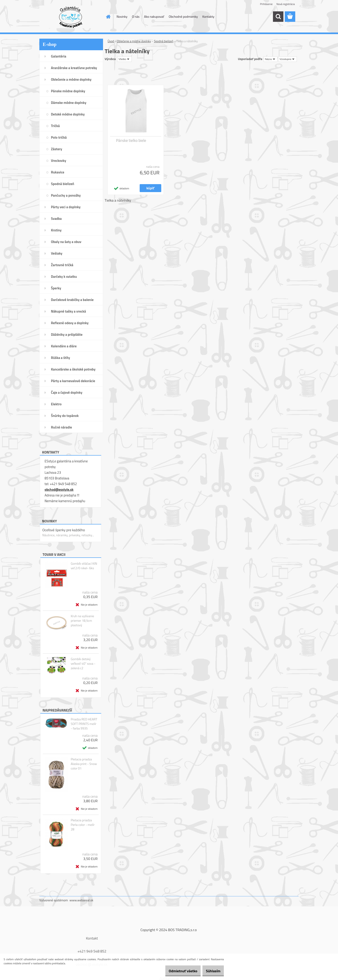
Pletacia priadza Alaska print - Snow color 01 (84, 764)
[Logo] (71, 17)
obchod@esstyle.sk (59, 490)
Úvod (111, 41)
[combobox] (271, 59)
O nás (136, 16)
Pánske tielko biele (131, 140)
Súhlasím (211, 971)
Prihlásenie (266, 4)
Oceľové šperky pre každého (64, 530)
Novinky (122, 16)
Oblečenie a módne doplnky (134, 41)
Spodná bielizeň (164, 41)
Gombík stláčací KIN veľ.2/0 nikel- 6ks (84, 566)
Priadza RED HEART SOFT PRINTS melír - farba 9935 (84, 724)
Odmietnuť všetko (176, 971)
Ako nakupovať (154, 16)
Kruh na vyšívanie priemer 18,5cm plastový (82, 621)
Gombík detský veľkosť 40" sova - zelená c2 (83, 664)
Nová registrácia (286, 4)
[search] (278, 17)
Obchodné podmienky (183, 16)
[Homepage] (108, 17)
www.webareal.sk (82, 900)
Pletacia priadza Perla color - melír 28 (83, 825)
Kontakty (208, 16)
